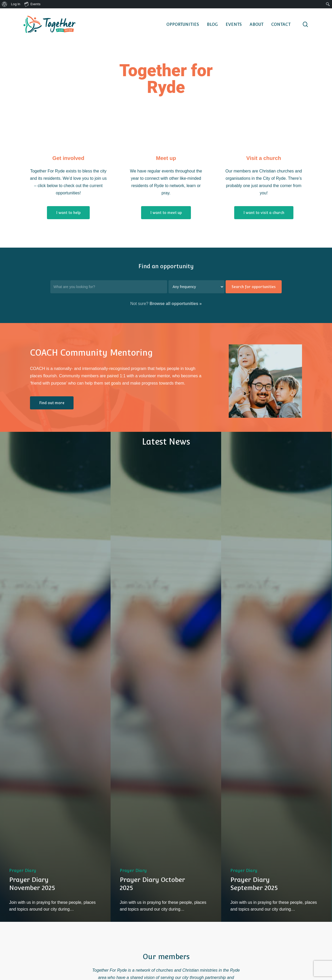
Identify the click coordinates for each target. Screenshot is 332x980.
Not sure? (166, 304)
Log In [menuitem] (16, 4)
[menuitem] (5, 4)
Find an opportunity (166, 266)
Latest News (166, 442)
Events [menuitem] (32, 4)
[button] (68, 213)
